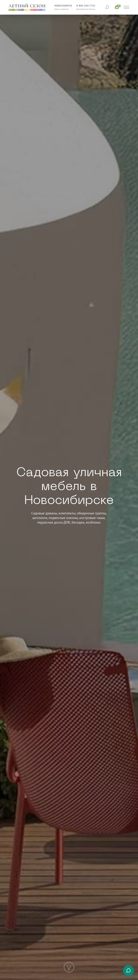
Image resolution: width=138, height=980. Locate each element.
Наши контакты (62, 9)
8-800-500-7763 (86, 6)
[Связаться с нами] (128, 970)
